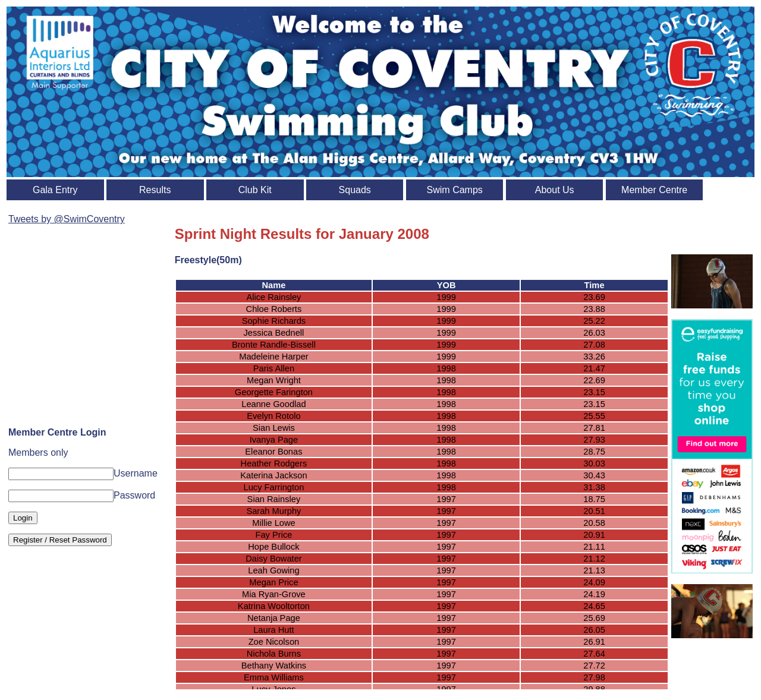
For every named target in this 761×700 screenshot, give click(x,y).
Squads (355, 190)
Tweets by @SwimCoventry (67, 219)
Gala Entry (55, 190)
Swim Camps (455, 190)
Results (155, 190)
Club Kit (255, 190)
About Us (555, 190)
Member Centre (654, 190)
